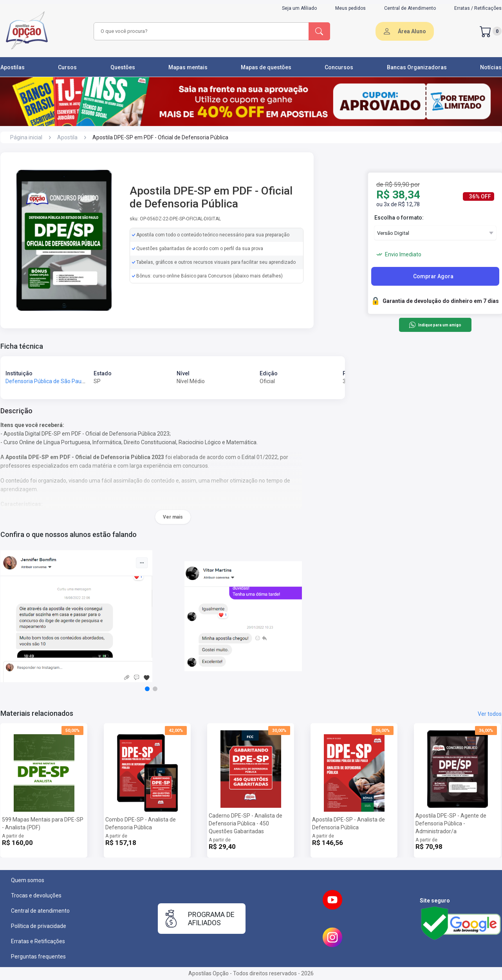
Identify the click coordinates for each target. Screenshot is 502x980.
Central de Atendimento (410, 8)
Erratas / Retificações (478, 8)
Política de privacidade (39, 926)
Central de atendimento (40, 911)
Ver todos (490, 714)
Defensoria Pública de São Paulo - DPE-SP (57, 381)
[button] (147, 689)
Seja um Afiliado (299, 8)
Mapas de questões (266, 67)
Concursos (339, 67)
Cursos (67, 67)
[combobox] (200, 31)
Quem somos (28, 880)
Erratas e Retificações (38, 941)
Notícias (491, 67)
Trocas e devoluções (36, 895)
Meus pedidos (350, 8)
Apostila (67, 137)
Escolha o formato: (399, 218)
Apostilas (13, 67)
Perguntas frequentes (38, 957)
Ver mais (173, 517)
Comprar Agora (433, 276)
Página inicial (26, 137)
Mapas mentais (188, 67)
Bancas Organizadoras (417, 67)
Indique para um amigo (435, 325)
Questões (123, 67)
